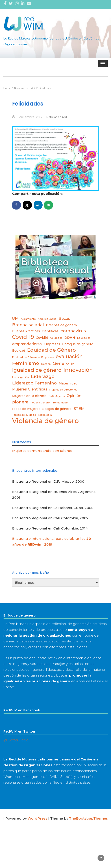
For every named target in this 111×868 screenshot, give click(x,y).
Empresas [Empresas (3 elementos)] (52, 344)
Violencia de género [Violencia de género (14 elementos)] (45, 421)
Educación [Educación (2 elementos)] (84, 338)
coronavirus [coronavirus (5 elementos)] (73, 331)
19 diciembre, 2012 (29, 117)
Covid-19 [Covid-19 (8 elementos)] (23, 337)
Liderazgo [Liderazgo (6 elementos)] (43, 376)
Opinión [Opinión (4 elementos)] (74, 396)
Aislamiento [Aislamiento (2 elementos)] (28, 319)
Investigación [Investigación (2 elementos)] (21, 377)
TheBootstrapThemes (88, 818)
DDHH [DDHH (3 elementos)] (70, 338)
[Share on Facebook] (17, 205)
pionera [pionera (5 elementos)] (20, 402)
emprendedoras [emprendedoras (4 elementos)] (27, 344)
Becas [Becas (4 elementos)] (64, 318)
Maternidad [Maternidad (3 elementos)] (68, 383)
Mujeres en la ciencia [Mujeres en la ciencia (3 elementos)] (29, 396)
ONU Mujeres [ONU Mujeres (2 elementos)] (57, 396)
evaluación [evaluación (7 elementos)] (69, 356)
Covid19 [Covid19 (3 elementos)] (42, 338)
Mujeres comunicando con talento (42, 451)
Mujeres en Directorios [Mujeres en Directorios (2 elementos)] (63, 390)
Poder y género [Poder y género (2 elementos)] (40, 403)
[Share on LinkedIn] (38, 205)
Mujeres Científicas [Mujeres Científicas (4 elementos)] (30, 389)
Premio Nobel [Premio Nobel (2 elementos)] (60, 403)
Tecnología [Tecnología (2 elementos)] (45, 415)
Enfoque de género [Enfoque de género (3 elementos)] (78, 344)
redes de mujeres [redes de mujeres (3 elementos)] (26, 409)
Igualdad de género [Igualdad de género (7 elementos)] (37, 370)
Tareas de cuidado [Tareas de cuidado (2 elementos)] (24, 415)
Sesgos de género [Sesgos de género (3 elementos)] (57, 409)
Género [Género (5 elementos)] (61, 363)
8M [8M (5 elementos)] (15, 318)
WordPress (37, 818)
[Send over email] (49, 205)
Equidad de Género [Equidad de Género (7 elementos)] (51, 350)
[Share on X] (27, 205)
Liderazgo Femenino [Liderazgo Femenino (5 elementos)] (34, 383)
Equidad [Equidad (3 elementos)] (19, 351)
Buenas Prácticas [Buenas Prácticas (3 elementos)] (26, 331)
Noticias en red (57, 117)
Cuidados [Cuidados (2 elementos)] (56, 338)
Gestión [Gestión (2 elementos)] (46, 364)
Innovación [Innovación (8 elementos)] (78, 370)
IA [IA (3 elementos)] (73, 364)
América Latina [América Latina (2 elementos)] (47, 319)
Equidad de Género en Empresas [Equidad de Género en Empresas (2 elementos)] (33, 357)
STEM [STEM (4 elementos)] (79, 409)
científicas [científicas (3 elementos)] (50, 331)
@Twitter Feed (16, 740)
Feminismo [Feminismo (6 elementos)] (26, 363)
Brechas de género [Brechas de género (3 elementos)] (61, 325)
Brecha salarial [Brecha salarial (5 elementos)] (28, 325)
